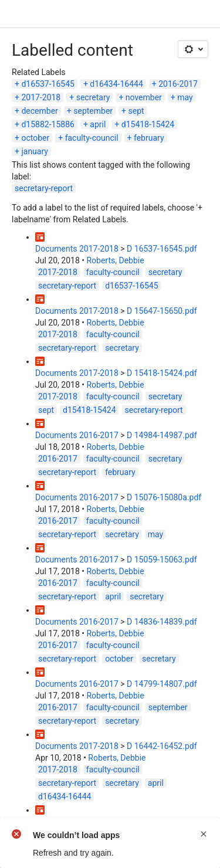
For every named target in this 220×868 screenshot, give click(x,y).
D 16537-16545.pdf (162, 249)
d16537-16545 (48, 84)
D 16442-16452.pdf (162, 746)
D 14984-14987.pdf (162, 435)
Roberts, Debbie (115, 260)
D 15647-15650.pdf (162, 311)
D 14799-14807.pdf (162, 684)
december (39, 111)
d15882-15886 (48, 124)
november (144, 97)
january (35, 151)
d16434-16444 (116, 84)
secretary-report (44, 188)
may (185, 97)
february (149, 138)
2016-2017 (178, 84)
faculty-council (92, 138)
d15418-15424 (148, 124)
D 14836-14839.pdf (162, 622)
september (93, 111)
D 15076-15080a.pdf (164, 497)
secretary (93, 97)
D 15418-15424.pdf (162, 373)
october (35, 138)
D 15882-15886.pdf (162, 822)
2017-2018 (41, 97)
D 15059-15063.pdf (162, 560)
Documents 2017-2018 (77, 249)
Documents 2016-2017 (77, 435)
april (98, 124)
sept (136, 111)
